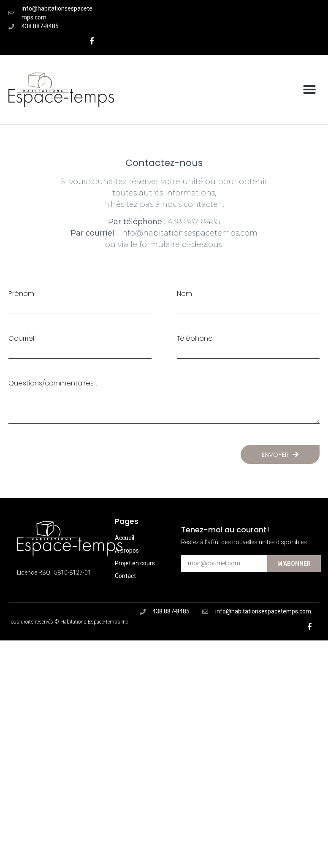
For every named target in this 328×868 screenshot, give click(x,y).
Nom (184, 294)
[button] (309, 90)
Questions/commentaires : (53, 383)
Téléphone (195, 339)
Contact (125, 576)
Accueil (125, 538)
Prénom (21, 294)
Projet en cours (135, 563)
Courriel (21, 339)
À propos (127, 551)
